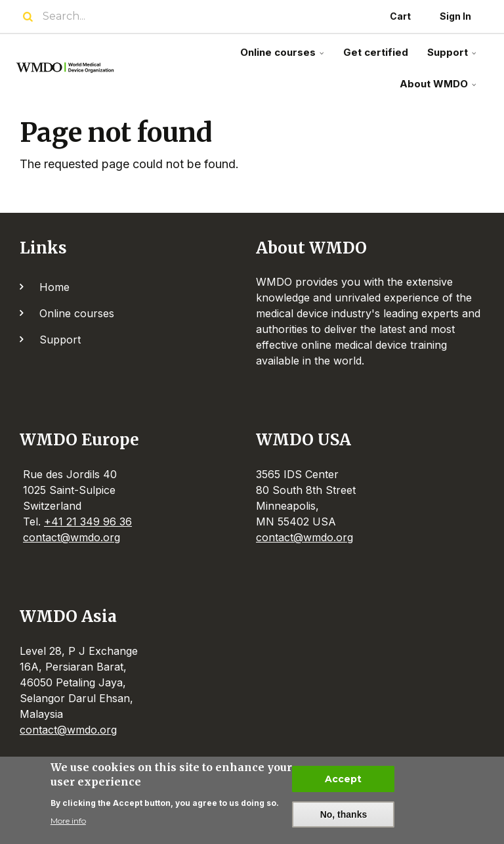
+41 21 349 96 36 (88, 522)
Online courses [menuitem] (283, 57)
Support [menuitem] (453, 57)
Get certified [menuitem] (376, 52)
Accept (343, 779)
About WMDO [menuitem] (439, 89)
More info (68, 821)
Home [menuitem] (54, 287)
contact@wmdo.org (72, 537)
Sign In (455, 16)
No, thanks (344, 814)
